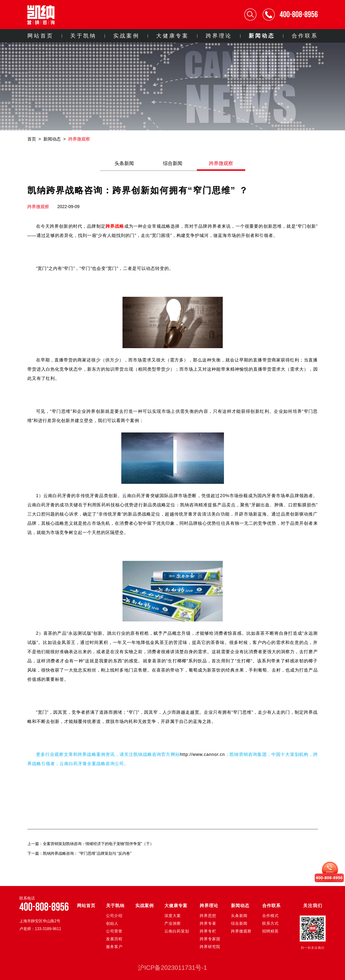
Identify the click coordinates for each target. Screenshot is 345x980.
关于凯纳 (83, 36)
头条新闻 (124, 163)
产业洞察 (173, 923)
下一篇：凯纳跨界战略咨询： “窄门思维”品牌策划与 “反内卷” (79, 853)
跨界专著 (208, 923)
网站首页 (40, 36)
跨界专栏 (208, 931)
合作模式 (270, 916)
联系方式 (270, 923)
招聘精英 (270, 931)
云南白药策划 (177, 931)
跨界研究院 (210, 947)
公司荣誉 (114, 931)
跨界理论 (219, 36)
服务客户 (114, 947)
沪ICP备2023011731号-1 (172, 968)
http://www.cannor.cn (202, 754)
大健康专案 (172, 36)
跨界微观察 (79, 139)
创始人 (112, 923)
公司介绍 (114, 916)
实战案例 (126, 36)
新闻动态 (262, 36)
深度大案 (173, 916)
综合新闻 (173, 163)
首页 (32, 139)
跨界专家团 (210, 939)
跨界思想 (208, 916)
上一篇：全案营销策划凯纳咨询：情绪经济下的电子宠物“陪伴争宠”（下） (91, 844)
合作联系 (305, 36)
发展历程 (114, 939)
